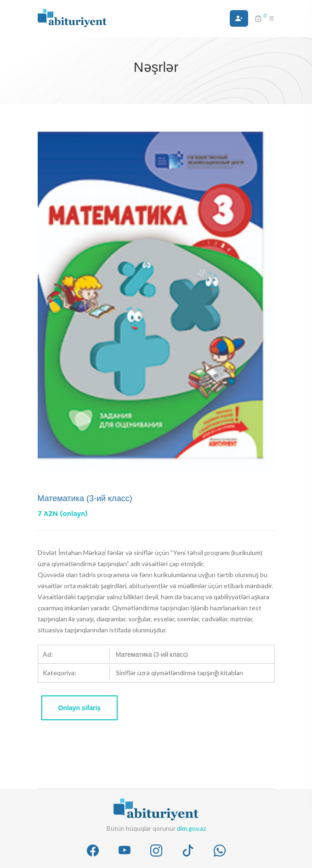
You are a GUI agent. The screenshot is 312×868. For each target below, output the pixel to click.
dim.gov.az (191, 828)
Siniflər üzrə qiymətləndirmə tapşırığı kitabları (179, 673)
